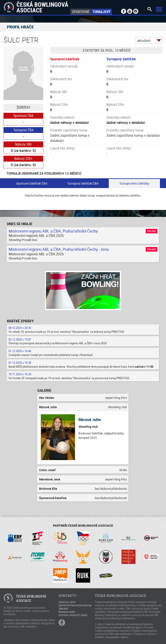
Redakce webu (67, 612)
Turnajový (101, 12)
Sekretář (63, 608)
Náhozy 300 (23, 144)
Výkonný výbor (67, 602)
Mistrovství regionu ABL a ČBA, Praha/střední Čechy (53, 231)
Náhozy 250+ (23, 159)
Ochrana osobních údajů (73, 615)
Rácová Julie (90, 420)
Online (152, 231)
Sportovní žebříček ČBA (32, 183)
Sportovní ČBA (23, 116)
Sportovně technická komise (75, 605)
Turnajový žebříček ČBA (83, 183)
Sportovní (81, 12)
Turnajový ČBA (23, 130)
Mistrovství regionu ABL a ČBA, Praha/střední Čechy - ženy (59, 249)
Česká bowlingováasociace (31, 598)
